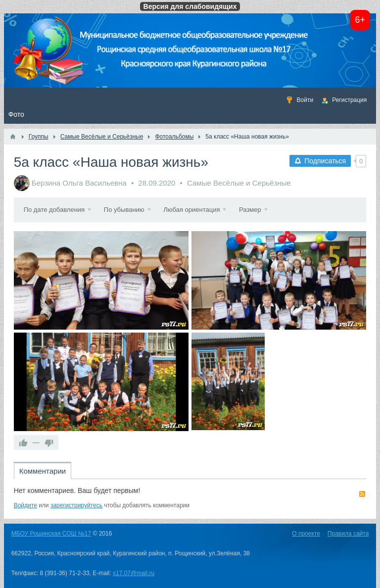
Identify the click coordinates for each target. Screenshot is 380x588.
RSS (362, 494)
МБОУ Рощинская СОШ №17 (51, 534)
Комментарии (43, 471)
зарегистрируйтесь (76, 505)
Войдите (25, 505)
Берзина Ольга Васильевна (79, 183)
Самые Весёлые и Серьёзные (239, 183)
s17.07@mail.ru (134, 573)
